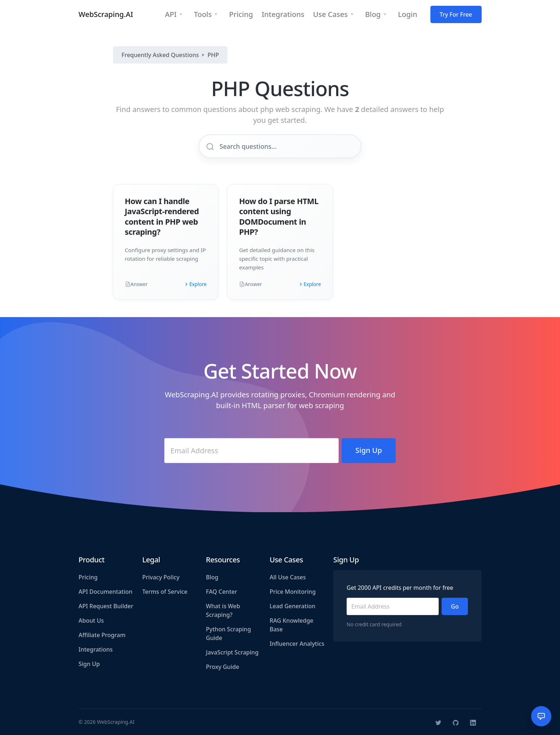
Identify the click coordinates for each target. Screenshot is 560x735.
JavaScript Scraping (232, 652)
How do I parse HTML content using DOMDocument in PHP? (279, 216)
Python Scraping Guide (228, 634)
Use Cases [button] (330, 14)
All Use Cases (288, 577)
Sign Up (89, 664)
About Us (91, 621)
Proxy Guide (222, 667)
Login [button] (407, 14)
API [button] (171, 14)
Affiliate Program (102, 635)
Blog (212, 577)
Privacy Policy (161, 577)
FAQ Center (221, 592)
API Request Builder (106, 606)
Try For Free (456, 14)
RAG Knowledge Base (292, 625)
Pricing (88, 577)
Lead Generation (293, 606)
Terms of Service (165, 592)
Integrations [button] (283, 14)
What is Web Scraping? (223, 610)
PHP (213, 55)
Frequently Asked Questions (160, 55)
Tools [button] (203, 14)
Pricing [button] (241, 14)
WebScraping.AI (106, 14)
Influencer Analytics (297, 644)
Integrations (96, 649)
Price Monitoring (293, 592)
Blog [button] (373, 14)
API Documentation (106, 592)
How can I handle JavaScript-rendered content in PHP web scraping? (162, 216)
